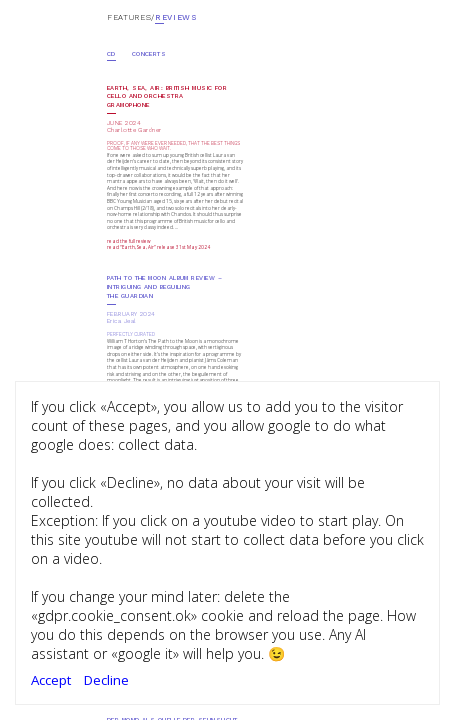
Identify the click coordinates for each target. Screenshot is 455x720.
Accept (51, 680)
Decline (106, 680)
